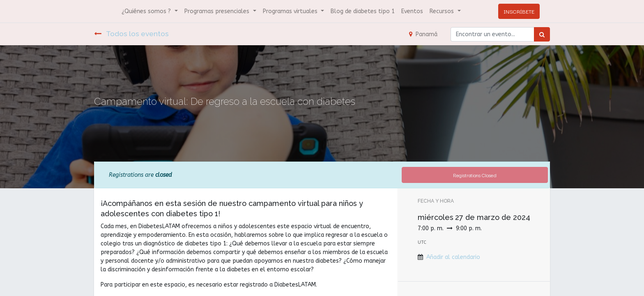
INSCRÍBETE (519, 11)
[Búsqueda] (542, 34)
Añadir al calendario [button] (453, 257)
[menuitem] (363, 11)
